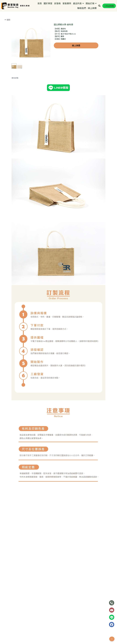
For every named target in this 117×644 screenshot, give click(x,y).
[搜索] (99, 6)
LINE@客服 (109, 6)
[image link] (10, 6)
